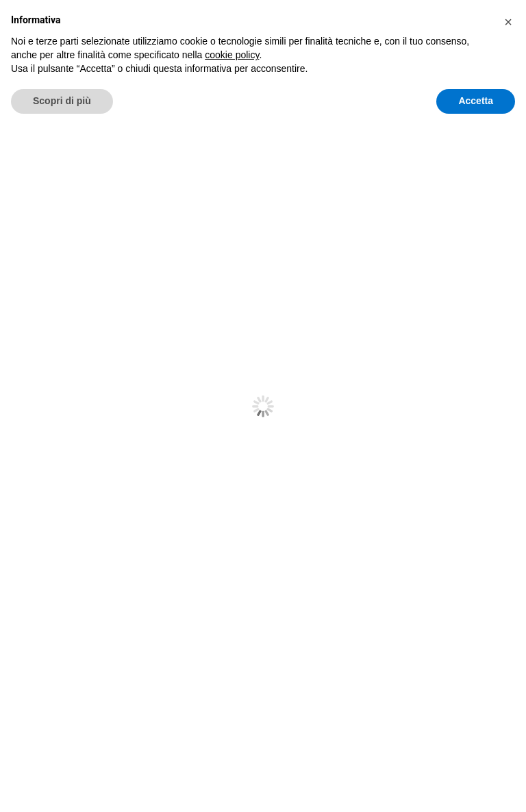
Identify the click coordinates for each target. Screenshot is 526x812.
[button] (508, 706)
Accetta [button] (476, 785)
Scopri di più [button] (62, 785)
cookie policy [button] (232, 739)
